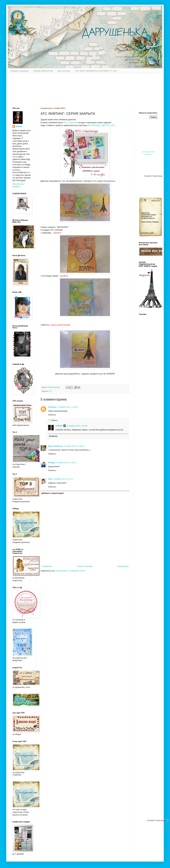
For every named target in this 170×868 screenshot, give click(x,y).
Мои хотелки (64, 71)
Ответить (52, 415)
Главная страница (19, 71)
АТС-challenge (70, 122)
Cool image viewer (148, 152)
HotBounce (148, 154)
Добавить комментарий (52, 493)
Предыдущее (123, 566)
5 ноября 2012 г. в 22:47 (63, 479)
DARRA (59, 426)
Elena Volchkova (55, 446)
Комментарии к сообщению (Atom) (70, 571)
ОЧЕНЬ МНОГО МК (43, 71)
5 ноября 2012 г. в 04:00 (68, 407)
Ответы (54, 420)
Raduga (51, 463)
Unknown (52, 407)
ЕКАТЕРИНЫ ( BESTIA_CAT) (101, 125)
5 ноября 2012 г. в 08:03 (74, 446)
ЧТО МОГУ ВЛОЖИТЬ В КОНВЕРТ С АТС (96, 71)
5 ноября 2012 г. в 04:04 (77, 426)
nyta (50, 479)
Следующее (47, 566)
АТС (50, 391)
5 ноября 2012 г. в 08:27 (66, 463)
